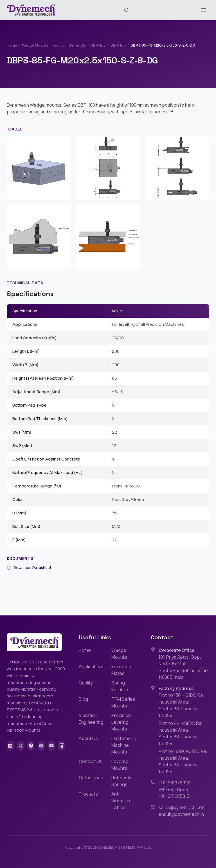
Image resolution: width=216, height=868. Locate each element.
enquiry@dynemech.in (181, 814)
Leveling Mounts (120, 765)
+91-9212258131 (175, 796)
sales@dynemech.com (182, 807)
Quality (86, 683)
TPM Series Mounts (123, 702)
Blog (83, 699)
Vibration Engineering (91, 719)
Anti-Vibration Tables (121, 801)
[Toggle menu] (204, 10)
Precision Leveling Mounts (121, 722)
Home (12, 45)
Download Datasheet (29, 567)
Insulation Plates (121, 670)
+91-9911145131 (174, 789)
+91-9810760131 (175, 783)
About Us (88, 738)
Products (88, 794)
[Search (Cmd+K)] (127, 10)
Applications (92, 667)
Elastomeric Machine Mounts (124, 745)
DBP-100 (98, 45)
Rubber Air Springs (122, 781)
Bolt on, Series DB (70, 45)
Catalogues (91, 778)
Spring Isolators (121, 686)
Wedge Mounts (35, 45)
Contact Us (91, 761)
